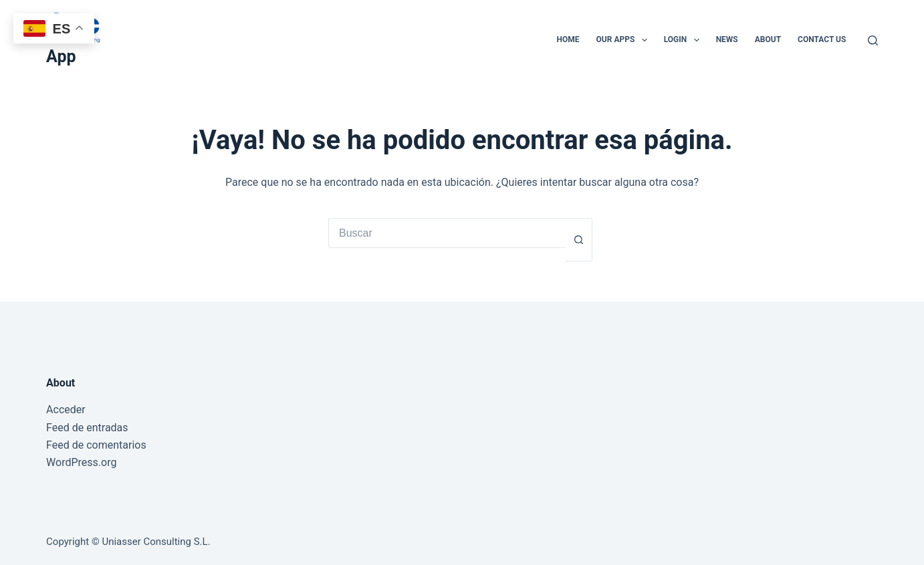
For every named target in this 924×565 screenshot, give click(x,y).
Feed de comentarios (96, 445)
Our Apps (624, 40)
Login (684, 40)
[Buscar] (873, 40)
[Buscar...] (447, 233)
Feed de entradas (87, 428)
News (727, 39)
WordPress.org (81, 462)
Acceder (66, 410)
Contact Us (822, 39)
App (61, 56)
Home (568, 39)
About (768, 39)
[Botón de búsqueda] (579, 240)
